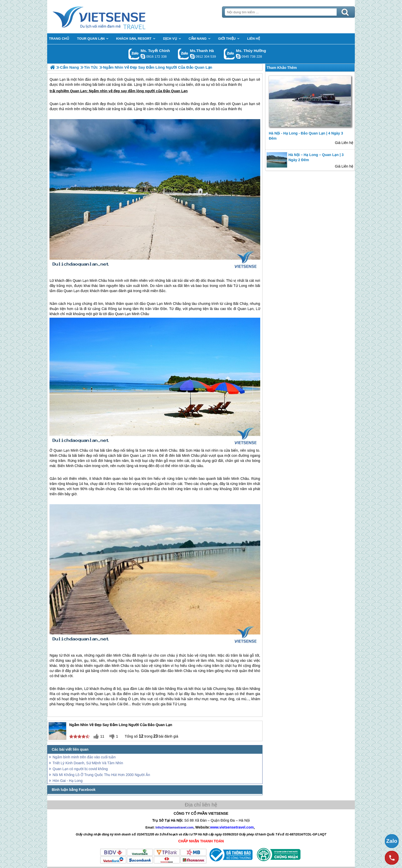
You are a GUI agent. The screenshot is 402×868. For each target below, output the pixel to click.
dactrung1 (238, 56)
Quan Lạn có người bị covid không (80, 769)
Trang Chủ (112, 17)
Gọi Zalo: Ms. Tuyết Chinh (134, 54)
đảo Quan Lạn (68, 291)
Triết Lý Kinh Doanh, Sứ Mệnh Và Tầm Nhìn (88, 763)
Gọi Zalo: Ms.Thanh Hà (183, 54)
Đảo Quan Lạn (175, 91)
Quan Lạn (78, 91)
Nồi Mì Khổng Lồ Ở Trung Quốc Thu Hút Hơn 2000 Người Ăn (101, 775)
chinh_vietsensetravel (143, 56)
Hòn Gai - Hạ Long (68, 781)
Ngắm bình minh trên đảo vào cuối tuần (84, 757)
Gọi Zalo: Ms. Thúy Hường (229, 54)
